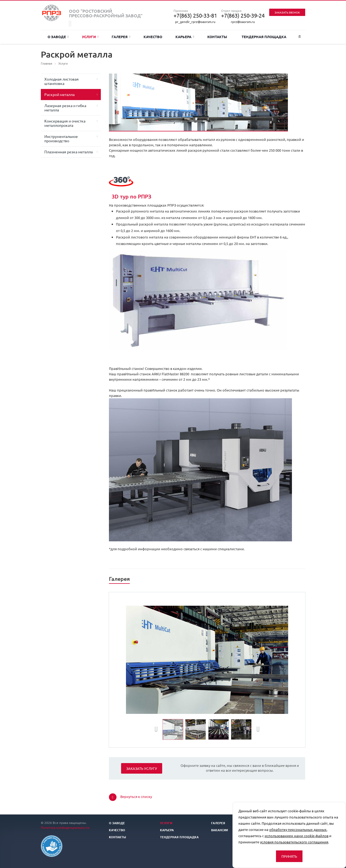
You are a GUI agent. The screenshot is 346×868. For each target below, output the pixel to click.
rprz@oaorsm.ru (243, 22)
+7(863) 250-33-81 (195, 15)
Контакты (217, 37)
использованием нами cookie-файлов (297, 836)
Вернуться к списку (130, 797)
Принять (289, 856)
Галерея (121, 37)
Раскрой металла (59, 94)
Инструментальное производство (61, 138)
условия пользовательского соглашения (294, 842)
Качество (153, 37)
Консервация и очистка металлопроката (65, 123)
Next (256, 730)
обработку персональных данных (298, 829)
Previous (158, 730)
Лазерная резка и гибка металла (65, 108)
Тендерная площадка (264, 37)
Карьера (185, 37)
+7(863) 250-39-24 (243, 15)
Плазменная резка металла (69, 152)
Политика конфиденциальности (65, 827)
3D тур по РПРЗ (132, 196)
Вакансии (219, 830)
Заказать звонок (287, 12)
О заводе (58, 37)
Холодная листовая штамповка (61, 81)
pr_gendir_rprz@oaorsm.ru (195, 22)
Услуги (90, 37)
